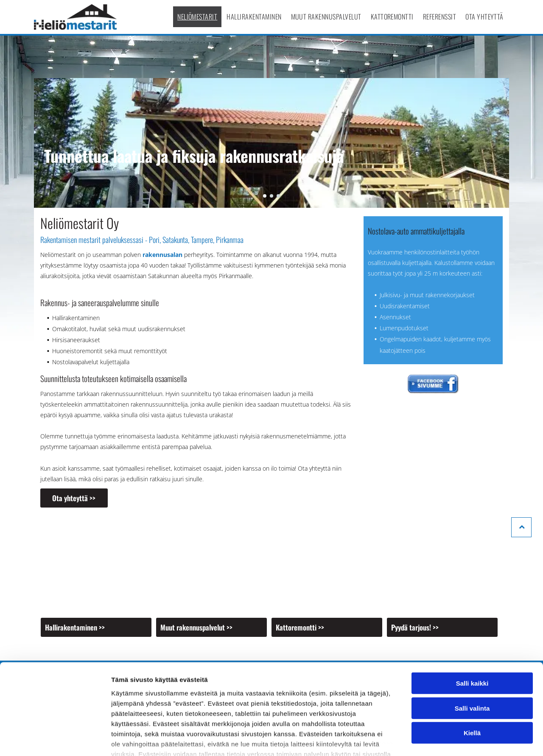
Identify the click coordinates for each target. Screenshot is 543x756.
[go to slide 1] (265, 196)
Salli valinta (472, 650)
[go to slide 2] (271, 196)
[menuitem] (198, 17)
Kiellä (472, 674)
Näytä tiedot (454, 739)
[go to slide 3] (278, 196)
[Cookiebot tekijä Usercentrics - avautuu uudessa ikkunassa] (55, 739)
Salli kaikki (472, 625)
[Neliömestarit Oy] (96, 565)
